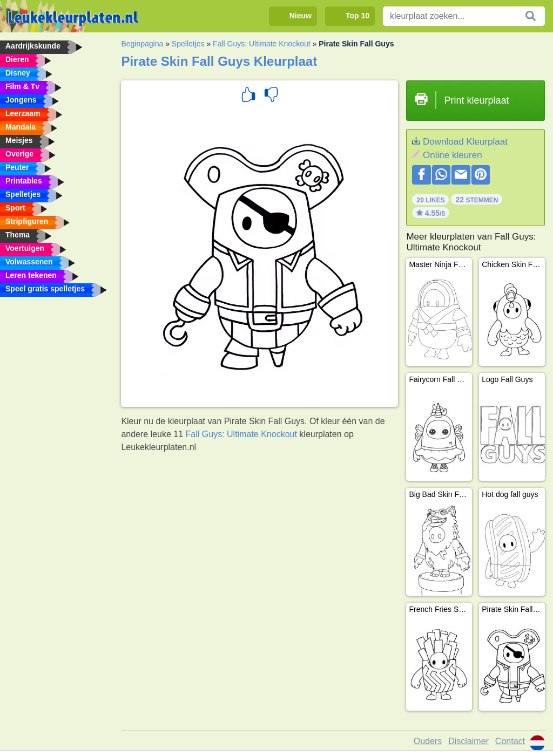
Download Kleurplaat (465, 142)
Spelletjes (188, 44)
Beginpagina (142, 44)
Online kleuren (453, 155)
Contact (510, 741)
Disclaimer (468, 741)
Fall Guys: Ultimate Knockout (262, 44)
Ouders (428, 741)
